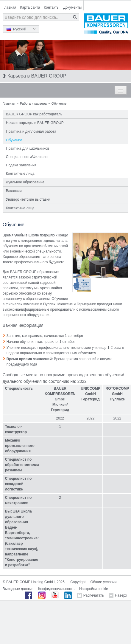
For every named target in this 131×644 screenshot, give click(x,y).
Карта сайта (30, 7)
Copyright (78, 582)
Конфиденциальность (56, 589)
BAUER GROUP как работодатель (34, 114)
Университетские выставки (28, 199)
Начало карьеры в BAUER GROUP (35, 123)
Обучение (14, 140)
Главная (10, 7)
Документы (72, 7)
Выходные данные (18, 589)
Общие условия (104, 582)
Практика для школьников (28, 148)
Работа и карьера (33, 103)
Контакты (52, 7)
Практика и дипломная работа (31, 131)
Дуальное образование (25, 182)
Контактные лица (20, 174)
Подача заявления (21, 165)
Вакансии (14, 191)
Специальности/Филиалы (27, 157)
